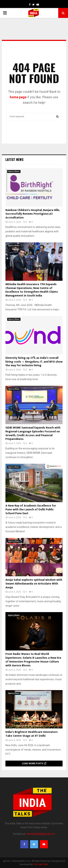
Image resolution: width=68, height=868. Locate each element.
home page (18, 97)
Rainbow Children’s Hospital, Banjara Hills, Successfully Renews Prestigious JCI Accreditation (33, 214)
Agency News (14, 171)
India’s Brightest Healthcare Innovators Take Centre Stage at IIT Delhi (32, 734)
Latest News (14, 159)
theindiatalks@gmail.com (41, 834)
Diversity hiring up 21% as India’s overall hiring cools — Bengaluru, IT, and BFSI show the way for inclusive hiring (34, 362)
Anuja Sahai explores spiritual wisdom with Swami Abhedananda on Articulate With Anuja (34, 584)
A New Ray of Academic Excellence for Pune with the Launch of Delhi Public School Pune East (31, 510)
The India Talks (41, 864)
